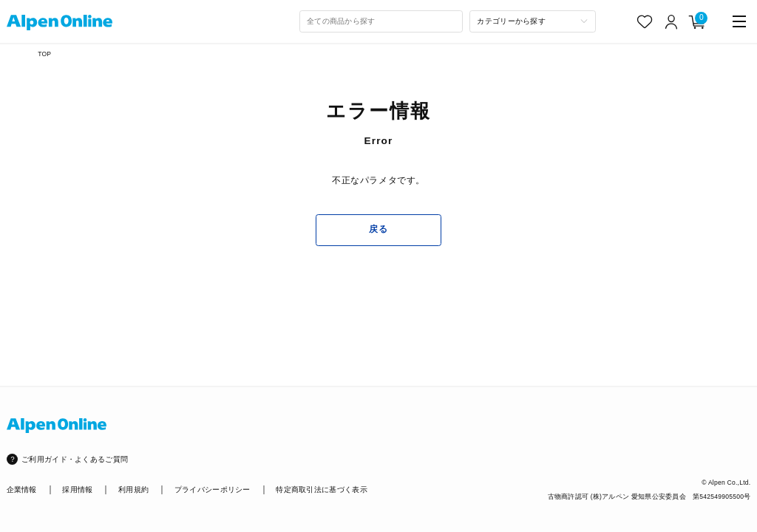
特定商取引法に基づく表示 (322, 490)
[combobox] (381, 21)
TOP (44, 54)
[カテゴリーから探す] (533, 21)
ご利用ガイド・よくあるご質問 (75, 459)
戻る (378, 229)
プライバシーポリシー (213, 490)
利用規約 (133, 490)
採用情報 (77, 490)
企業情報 (22, 490)
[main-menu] (740, 22)
